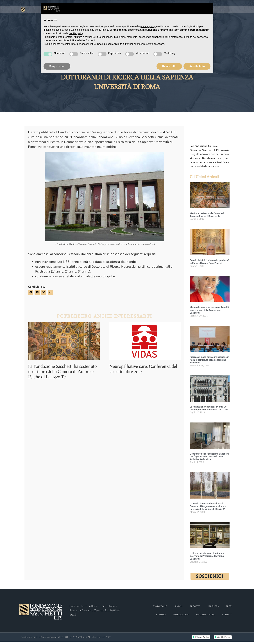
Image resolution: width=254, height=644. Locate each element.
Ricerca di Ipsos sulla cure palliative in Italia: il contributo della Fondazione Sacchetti (209, 362)
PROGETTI (195, 609)
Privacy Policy (202, 639)
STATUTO (161, 617)
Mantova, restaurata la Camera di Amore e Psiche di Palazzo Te (207, 217)
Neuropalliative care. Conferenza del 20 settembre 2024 (143, 369)
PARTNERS (213, 609)
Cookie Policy (224, 639)
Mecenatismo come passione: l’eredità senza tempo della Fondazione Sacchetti (210, 312)
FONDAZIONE (32, 22)
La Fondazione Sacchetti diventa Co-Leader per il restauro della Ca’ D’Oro (209, 410)
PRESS (227, 22)
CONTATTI (227, 617)
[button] (31, 295)
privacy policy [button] (148, 26)
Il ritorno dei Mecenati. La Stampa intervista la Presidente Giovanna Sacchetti (207, 558)
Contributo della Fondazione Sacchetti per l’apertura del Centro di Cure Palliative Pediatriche (209, 459)
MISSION (178, 609)
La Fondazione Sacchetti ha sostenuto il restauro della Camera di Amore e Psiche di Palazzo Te (62, 372)
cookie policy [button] (76, 33)
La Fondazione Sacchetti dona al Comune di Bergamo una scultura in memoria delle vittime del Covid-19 (208, 508)
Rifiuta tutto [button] (169, 66)
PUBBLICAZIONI (181, 617)
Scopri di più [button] (57, 66)
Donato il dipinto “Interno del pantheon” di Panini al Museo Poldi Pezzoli (209, 264)
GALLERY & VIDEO (206, 617)
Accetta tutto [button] (197, 66)
